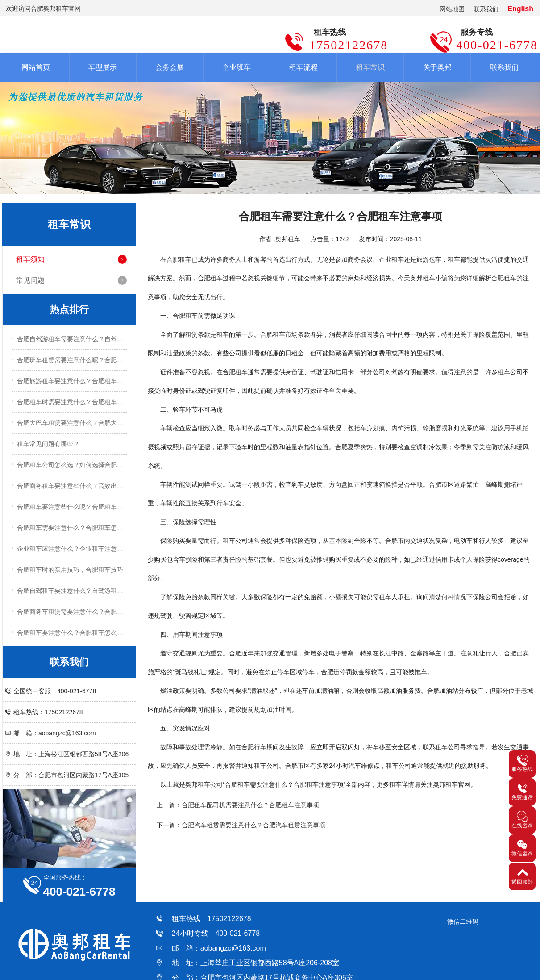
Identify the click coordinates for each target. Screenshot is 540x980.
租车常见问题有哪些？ (48, 444)
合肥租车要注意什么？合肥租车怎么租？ (72, 633)
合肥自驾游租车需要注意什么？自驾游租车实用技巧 (72, 339)
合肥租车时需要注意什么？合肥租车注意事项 (72, 402)
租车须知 (30, 259)
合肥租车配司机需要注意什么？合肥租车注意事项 (250, 805)
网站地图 (452, 9)
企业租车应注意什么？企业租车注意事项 (72, 549)
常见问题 (30, 280)
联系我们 (486, 9)
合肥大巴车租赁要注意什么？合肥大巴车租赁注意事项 (72, 423)
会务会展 (170, 67)
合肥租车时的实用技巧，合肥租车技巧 (70, 570)
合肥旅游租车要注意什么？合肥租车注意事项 (72, 381)
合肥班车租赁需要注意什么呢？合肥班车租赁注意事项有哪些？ (72, 360)
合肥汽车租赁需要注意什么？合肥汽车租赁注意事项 (253, 825)
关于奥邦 (437, 67)
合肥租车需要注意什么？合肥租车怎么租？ (72, 528)
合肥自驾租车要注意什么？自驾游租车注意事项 (72, 591)
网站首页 (36, 67)
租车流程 (303, 67)
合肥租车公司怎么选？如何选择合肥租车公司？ (72, 465)
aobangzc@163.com (233, 948)
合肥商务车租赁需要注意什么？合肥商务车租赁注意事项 (72, 612)
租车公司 (210, 784)
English (520, 9)
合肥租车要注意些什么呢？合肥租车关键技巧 (72, 507)
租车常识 (370, 67)
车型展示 (103, 67)
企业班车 (237, 67)
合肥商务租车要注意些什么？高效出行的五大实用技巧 (72, 486)
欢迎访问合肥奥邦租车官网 (43, 8)
